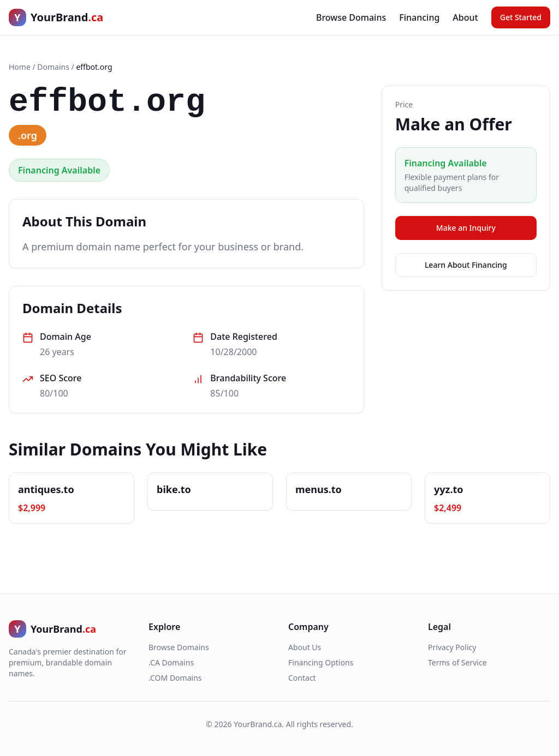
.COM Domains (175, 678)
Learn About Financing (466, 265)
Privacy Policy (452, 647)
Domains (53, 67)
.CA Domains (171, 662)
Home (20, 67)
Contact (302, 678)
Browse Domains (351, 17)
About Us (305, 647)
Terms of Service (457, 662)
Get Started (521, 17)
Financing (419, 17)
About (465, 17)
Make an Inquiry (466, 228)
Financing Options (321, 662)
